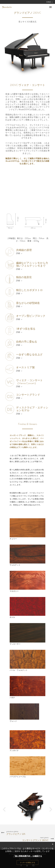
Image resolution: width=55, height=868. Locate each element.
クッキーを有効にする (27, 863)
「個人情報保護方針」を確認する (27, 856)
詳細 (19, 253)
